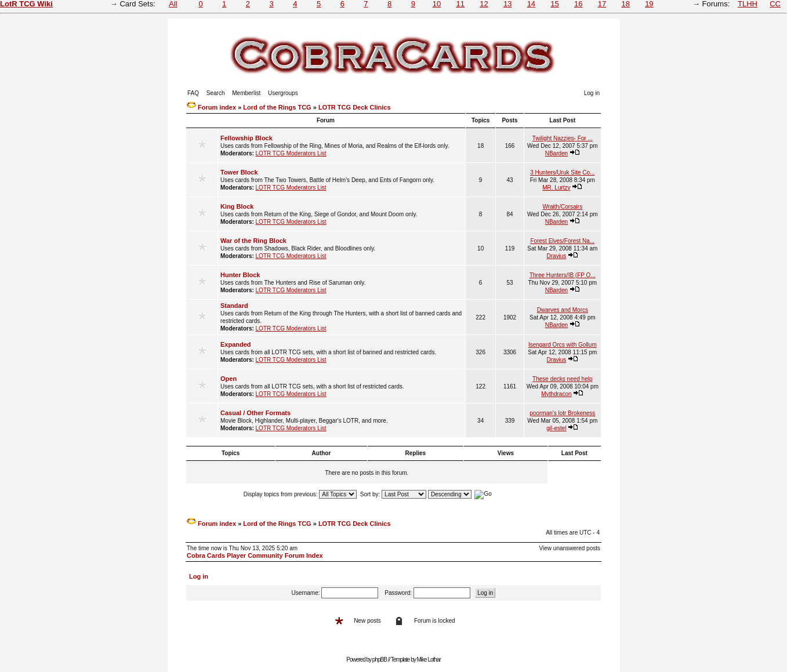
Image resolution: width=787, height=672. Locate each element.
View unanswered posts (570, 548)
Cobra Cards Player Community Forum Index (255, 555)
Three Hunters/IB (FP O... (563, 275)
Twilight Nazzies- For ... (563, 138)
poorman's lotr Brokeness (562, 413)
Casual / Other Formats (255, 413)
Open (229, 379)
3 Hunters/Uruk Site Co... (562, 172)
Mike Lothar (429, 660)
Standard (234, 306)
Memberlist (246, 93)
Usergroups (283, 93)
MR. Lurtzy (556, 188)
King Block (237, 206)
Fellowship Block (246, 138)
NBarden (556, 153)
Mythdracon (556, 394)
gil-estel (556, 428)
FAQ (193, 93)
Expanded (236, 344)
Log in (592, 93)
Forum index (217, 107)
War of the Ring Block (253, 241)
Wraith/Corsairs (562, 207)
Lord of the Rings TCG (277, 107)
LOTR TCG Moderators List (291, 153)
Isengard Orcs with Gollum (563, 345)
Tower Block (239, 172)
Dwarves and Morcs (563, 310)
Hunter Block (240, 275)
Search (216, 93)
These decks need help (562, 379)
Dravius (556, 256)
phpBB (380, 660)
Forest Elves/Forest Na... (563, 241)
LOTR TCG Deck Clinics (355, 107)
